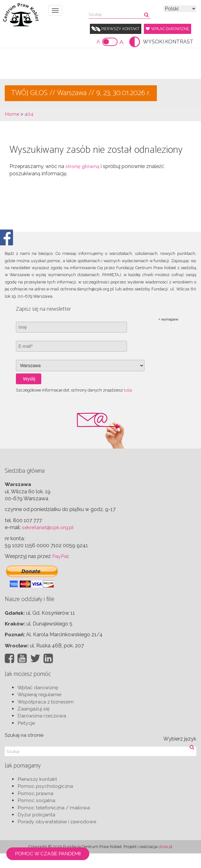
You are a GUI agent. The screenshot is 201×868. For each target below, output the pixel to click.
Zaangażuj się (33, 723)
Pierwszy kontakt (122, 29)
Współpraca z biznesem (46, 716)
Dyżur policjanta (36, 829)
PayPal (60, 571)
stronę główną (82, 181)
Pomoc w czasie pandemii (51, 853)
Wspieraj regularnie (40, 709)
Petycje (26, 738)
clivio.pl (165, 861)
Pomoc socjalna (36, 815)
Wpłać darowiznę (118, 43)
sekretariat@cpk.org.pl (48, 542)
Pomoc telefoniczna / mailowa (54, 822)
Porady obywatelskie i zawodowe (57, 836)
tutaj (128, 404)
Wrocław (16, 660)
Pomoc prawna (35, 808)
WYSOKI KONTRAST (168, 56)
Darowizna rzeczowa (42, 731)
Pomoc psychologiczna (45, 801)
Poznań (14, 649)
